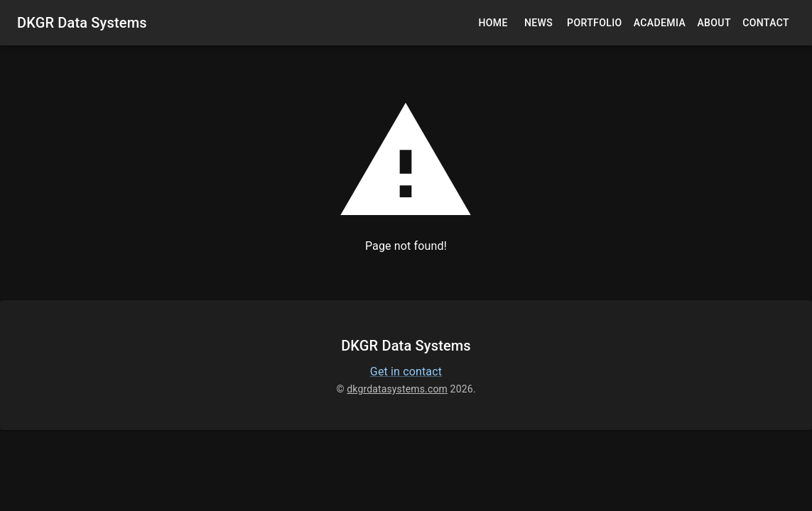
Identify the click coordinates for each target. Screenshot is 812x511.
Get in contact (406, 372)
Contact (766, 23)
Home (493, 23)
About (714, 23)
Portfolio (595, 23)
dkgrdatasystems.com (397, 389)
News (538, 23)
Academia (660, 23)
